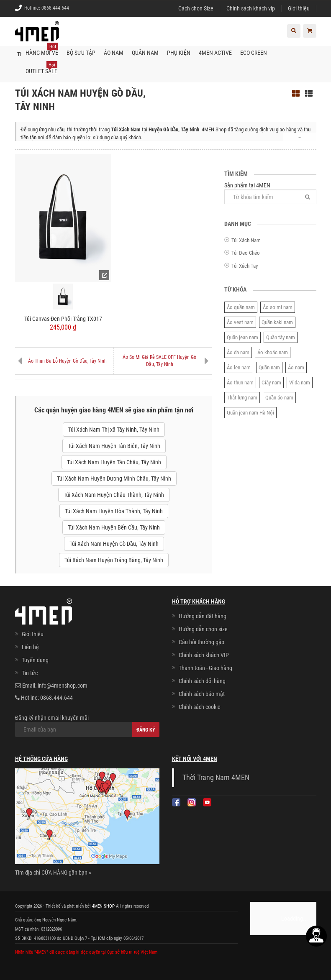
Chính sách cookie (200, 707)
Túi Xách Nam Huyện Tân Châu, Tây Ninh (114, 462)
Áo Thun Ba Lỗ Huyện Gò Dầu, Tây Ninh (67, 361)
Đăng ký (146, 730)
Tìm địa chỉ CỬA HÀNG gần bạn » (53, 873)
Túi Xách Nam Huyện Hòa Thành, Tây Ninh (114, 511)
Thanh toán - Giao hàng (205, 668)
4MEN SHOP (103, 906)
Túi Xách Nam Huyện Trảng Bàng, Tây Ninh (114, 560)
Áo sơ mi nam (278, 307)
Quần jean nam (242, 337)
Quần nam (269, 367)
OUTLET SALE (41, 68)
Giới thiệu (299, 8)
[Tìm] (308, 197)
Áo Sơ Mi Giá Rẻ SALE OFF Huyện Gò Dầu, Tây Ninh (159, 361)
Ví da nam (300, 383)
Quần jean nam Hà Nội (250, 413)
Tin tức (30, 673)
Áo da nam (238, 352)
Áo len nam (239, 367)
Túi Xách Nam (246, 240)
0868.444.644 (55, 8)
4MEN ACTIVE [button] (215, 53)
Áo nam (296, 367)
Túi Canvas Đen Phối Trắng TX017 (63, 319)
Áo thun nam (240, 383)
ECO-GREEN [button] (254, 53)
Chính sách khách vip (251, 8)
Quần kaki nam (277, 322)
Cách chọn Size (196, 8)
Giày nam (271, 383)
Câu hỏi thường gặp (201, 642)
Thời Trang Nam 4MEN (216, 778)
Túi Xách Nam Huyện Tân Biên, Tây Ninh (114, 446)
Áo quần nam (241, 307)
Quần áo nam (279, 398)
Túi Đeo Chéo (246, 253)
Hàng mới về (42, 50)
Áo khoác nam (273, 352)
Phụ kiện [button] (179, 53)
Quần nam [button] (145, 53)
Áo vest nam (240, 322)
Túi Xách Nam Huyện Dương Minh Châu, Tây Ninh (114, 478)
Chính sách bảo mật (202, 694)
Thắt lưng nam (242, 398)
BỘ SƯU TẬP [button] (81, 53)
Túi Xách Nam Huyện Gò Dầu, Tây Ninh (114, 544)
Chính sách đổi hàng (202, 681)
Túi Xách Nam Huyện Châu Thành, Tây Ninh (114, 495)
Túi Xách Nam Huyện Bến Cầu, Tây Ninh (114, 527)
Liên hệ (30, 647)
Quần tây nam (281, 337)
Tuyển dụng (35, 660)
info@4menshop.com (63, 686)
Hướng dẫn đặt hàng (203, 616)
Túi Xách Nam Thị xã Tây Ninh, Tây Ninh (114, 430)
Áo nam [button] (114, 53)
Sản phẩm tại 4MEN (270, 193)
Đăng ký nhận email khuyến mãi (87, 726)
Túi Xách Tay (245, 266)
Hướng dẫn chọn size (203, 629)
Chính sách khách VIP (204, 655)
